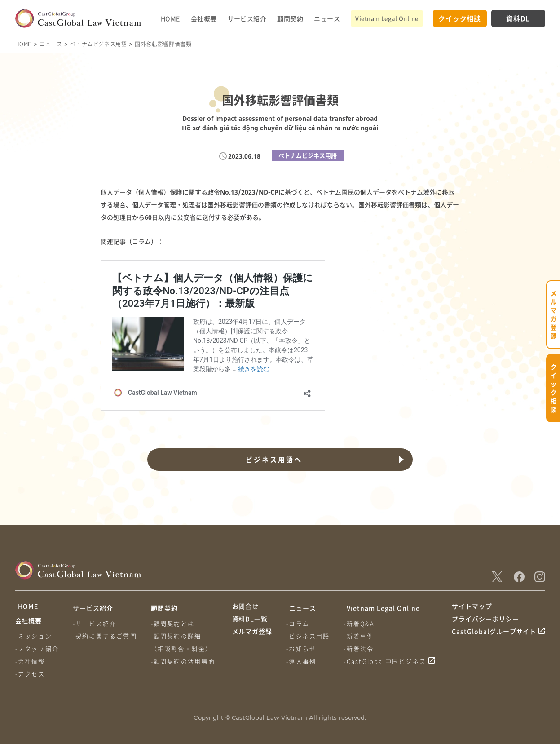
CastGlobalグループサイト (494, 642)
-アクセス (30, 678)
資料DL (518, 18)
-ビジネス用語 (309, 636)
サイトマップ (472, 608)
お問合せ (246, 608)
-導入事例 (302, 661)
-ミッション (34, 640)
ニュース (327, 18)
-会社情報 (30, 666)
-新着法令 (361, 648)
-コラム (299, 623)
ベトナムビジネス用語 (98, 44)
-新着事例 (361, 636)
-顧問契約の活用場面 (185, 661)
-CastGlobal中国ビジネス (387, 661)
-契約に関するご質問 (106, 636)
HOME (170, 18)
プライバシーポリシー (485, 625)
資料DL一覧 (250, 625)
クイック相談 (460, 18)
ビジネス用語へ (273, 460)
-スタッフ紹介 (37, 653)
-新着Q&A (361, 623)
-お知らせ (302, 648)
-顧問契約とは (174, 623)
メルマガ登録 (252, 642)
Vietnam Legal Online (387, 18)
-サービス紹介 (95, 623)
